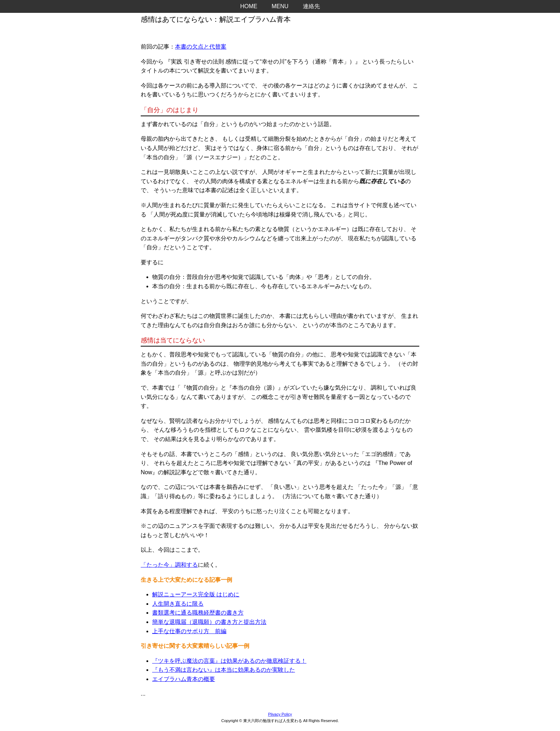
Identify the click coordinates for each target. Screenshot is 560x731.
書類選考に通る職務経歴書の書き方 (198, 613)
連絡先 (311, 6)
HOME (249, 6)
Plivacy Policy (280, 714)
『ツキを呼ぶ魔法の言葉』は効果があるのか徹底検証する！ (229, 661)
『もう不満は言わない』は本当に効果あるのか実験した (224, 670)
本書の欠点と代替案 (201, 47)
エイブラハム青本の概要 (184, 679)
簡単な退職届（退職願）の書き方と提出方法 (209, 622)
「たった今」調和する (169, 565)
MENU (280, 6)
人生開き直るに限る (178, 604)
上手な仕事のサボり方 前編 (189, 631)
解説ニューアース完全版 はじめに (196, 594)
